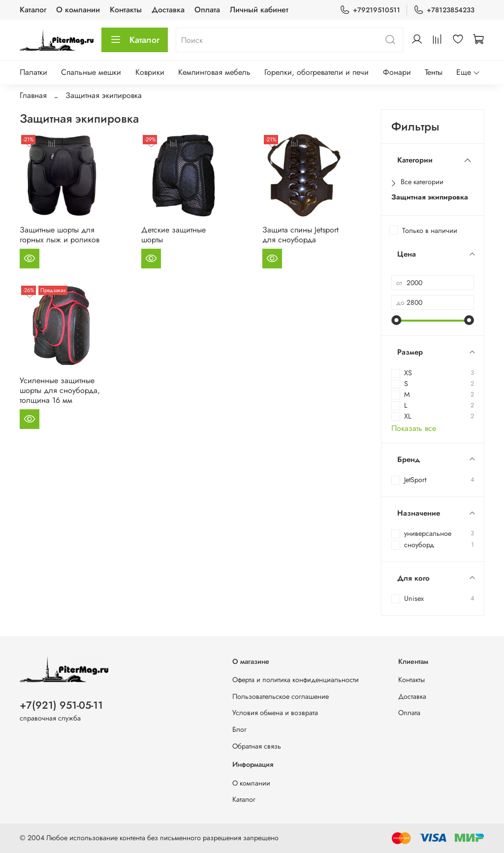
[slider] (396, 320)
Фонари (397, 72)
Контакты (126, 10)
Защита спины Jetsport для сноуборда (300, 235)
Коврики (150, 72)
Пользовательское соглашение (281, 696)
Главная (33, 95)
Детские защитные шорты (173, 235)
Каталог (33, 10)
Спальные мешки (91, 72)
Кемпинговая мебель (214, 72)
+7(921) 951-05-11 (61, 705)
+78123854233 (444, 10)
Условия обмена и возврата (275, 713)
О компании (78, 10)
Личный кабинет (259, 10)
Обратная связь (257, 746)
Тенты (434, 72)
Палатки (33, 72)
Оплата (207, 10)
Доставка (168, 10)
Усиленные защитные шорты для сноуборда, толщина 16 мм (60, 390)
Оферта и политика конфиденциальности (296, 680)
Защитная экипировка (430, 197)
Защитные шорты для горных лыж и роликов (60, 235)
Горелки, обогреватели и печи (316, 72)
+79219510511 (370, 10)
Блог (239, 729)
